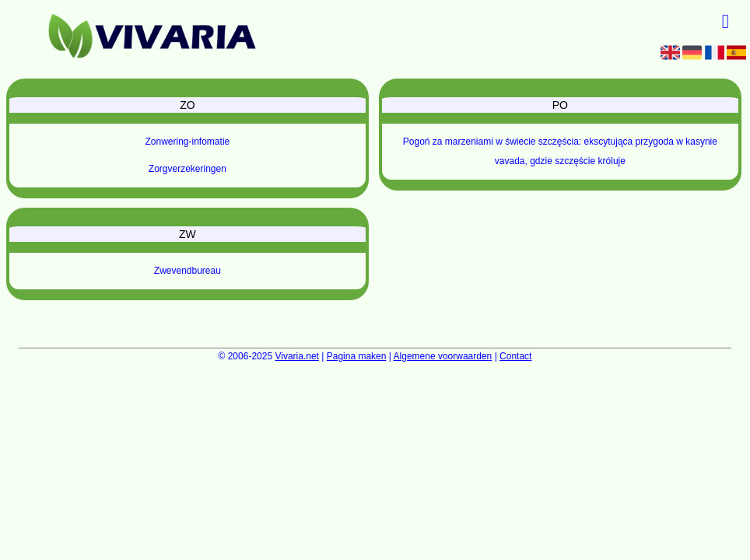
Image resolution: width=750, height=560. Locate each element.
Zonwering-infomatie (188, 142)
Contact (515, 356)
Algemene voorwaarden (443, 356)
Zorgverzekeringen (187, 169)
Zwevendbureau (187, 271)
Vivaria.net (296, 356)
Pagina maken (357, 356)
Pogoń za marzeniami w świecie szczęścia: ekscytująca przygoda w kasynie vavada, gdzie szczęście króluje (560, 151)
